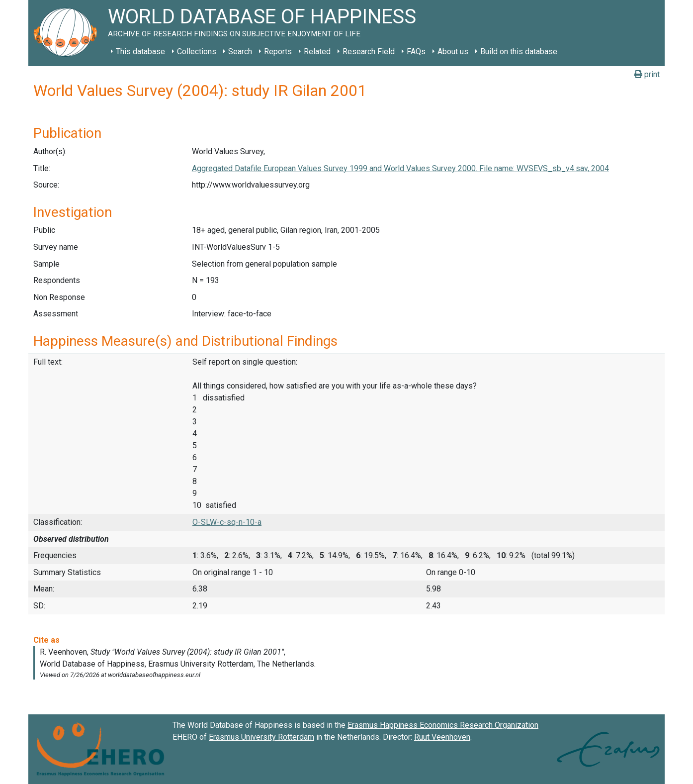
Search (240, 51)
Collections (197, 51)
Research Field (369, 51)
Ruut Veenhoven (442, 737)
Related (317, 51)
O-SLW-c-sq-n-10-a (227, 522)
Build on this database (519, 51)
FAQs (416, 51)
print (647, 74)
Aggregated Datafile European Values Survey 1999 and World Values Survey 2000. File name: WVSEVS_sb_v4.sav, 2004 (400, 168)
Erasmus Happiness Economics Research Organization (443, 725)
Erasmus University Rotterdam (261, 737)
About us (453, 51)
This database (140, 51)
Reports (278, 51)
